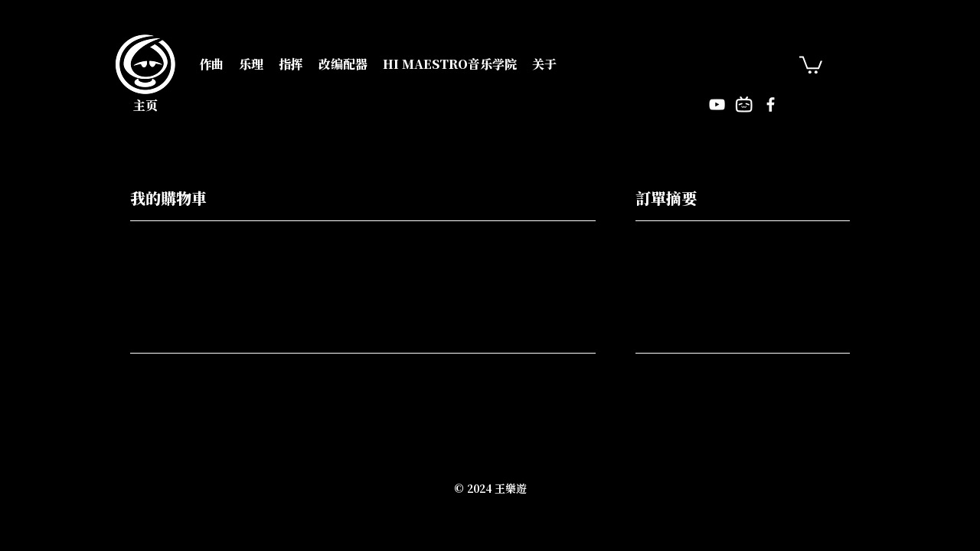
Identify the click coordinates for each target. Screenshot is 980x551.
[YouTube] (717, 104)
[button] (211, 64)
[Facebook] (771, 104)
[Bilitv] (744, 104)
